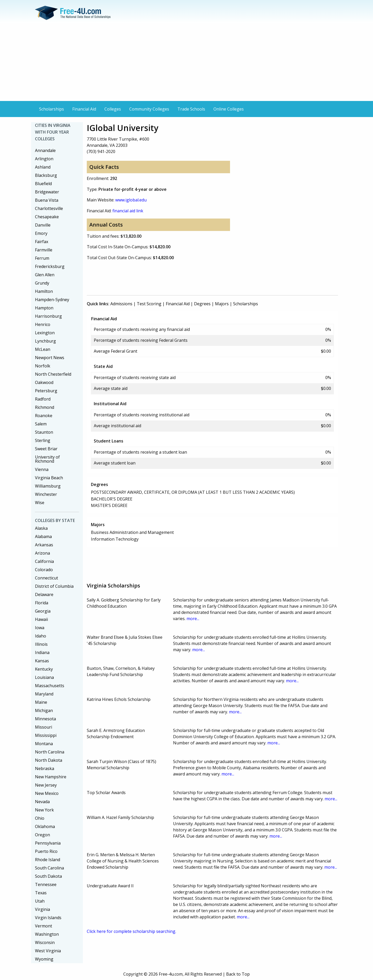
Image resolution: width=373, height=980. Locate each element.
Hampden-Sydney (52, 300)
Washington (47, 934)
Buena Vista (47, 200)
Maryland (44, 694)
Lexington (45, 333)
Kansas (42, 661)
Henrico (43, 324)
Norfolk (43, 366)
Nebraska (45, 768)
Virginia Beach (49, 478)
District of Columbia (54, 586)
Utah (40, 901)
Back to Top (238, 974)
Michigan (44, 710)
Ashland (43, 167)
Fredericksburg (50, 266)
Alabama (43, 536)
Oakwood (44, 382)
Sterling (43, 440)
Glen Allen (45, 275)
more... (193, 619)
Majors (222, 304)
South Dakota (48, 876)
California (44, 561)
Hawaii (41, 619)
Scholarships (52, 109)
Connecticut (46, 578)
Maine (41, 702)
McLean (43, 349)
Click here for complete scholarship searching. (131, 931)
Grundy (42, 283)
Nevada (42, 802)
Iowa (40, 628)
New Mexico (47, 793)
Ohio (40, 818)
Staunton (44, 432)
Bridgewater (47, 192)
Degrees (202, 304)
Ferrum (42, 258)
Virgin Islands (48, 918)
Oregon (42, 835)
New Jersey (46, 785)
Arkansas (44, 545)
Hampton (44, 308)
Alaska (41, 528)
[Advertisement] (187, 62)
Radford (43, 399)
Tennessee (46, 884)
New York (44, 810)
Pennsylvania (48, 843)
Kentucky (44, 669)
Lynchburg (45, 341)
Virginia (42, 909)
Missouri (44, 727)
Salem (41, 424)
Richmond (45, 407)
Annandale (45, 150)
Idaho (41, 636)
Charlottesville (49, 208)
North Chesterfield (53, 374)
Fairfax (42, 242)
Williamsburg (48, 486)
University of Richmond (47, 459)
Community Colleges (149, 109)
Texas (41, 893)
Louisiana (44, 677)
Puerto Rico (46, 851)
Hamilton (44, 291)
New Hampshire (51, 777)
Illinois (41, 644)
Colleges (113, 109)
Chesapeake (47, 217)
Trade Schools (191, 109)
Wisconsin (45, 942)
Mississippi (46, 735)
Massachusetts (50, 686)
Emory (41, 233)
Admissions (121, 304)
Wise (40, 503)
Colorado (44, 570)
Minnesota (45, 719)
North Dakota (49, 760)
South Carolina (49, 868)
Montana (44, 744)
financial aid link (128, 211)
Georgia (43, 611)
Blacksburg (46, 175)
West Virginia (48, 951)
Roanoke (44, 416)
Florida (42, 603)
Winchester (46, 494)
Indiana (42, 652)
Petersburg (46, 391)
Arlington (44, 159)
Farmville (44, 250)
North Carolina (50, 752)
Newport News (50, 358)
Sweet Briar (46, 449)
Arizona (42, 553)
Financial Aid (84, 109)
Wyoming (44, 959)
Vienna (42, 469)
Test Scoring (149, 304)
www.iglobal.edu (131, 200)
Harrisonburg (48, 316)
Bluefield (43, 184)
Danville (43, 225)
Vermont (44, 926)
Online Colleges (229, 109)
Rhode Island (48, 860)
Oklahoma (45, 826)
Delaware (44, 594)
